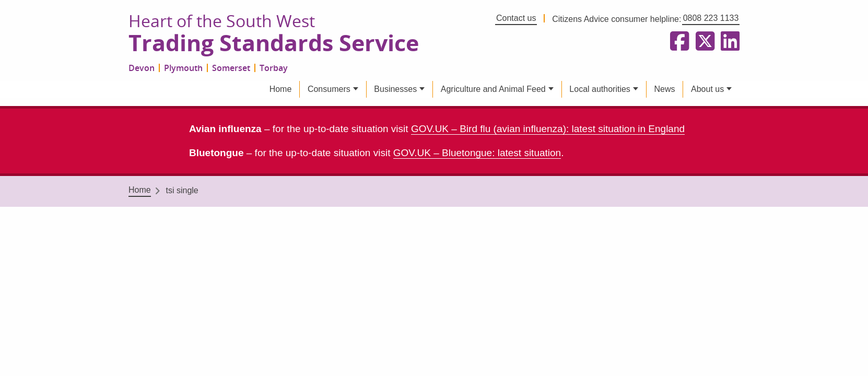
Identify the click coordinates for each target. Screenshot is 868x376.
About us (707, 89)
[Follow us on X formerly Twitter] (703, 42)
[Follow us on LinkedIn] (728, 42)
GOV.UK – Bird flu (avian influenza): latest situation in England (548, 129)
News (664, 89)
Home (281, 89)
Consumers (329, 89)
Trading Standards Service (274, 43)
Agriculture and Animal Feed (493, 89)
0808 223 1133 (711, 18)
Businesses (395, 89)
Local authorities (600, 89)
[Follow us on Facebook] (677, 42)
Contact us (516, 18)
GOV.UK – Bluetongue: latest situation (477, 153)
